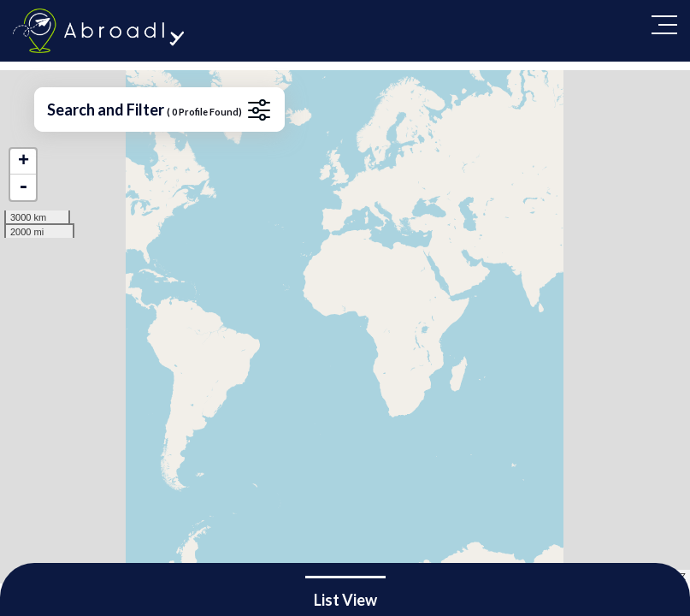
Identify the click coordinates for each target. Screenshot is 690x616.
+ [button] (24, 162)
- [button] (23, 187)
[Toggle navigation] (664, 25)
